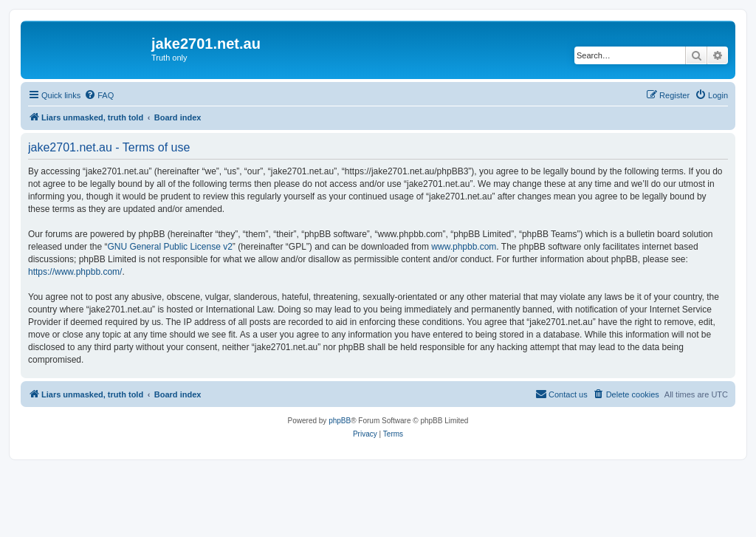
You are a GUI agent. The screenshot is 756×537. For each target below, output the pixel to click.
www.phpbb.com (464, 247)
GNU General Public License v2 (169, 247)
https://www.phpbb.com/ (75, 272)
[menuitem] (99, 95)
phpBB (340, 421)
